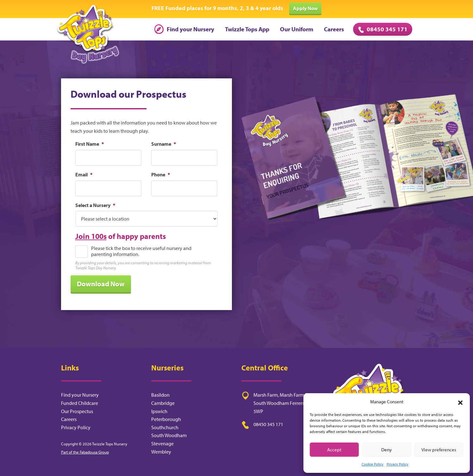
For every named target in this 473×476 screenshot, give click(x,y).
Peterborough (166, 419)
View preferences (439, 450)
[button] (460, 402)
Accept (334, 450)
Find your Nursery (184, 29)
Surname (164, 144)
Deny (386, 450)
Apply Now (305, 8)
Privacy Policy (398, 464)
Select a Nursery (95, 205)
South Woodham (169, 435)
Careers (334, 29)
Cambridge (163, 403)
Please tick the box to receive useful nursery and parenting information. (141, 251)
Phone (161, 174)
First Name (90, 144)
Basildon (160, 395)
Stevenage (162, 443)
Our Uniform (297, 29)
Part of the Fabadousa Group (85, 452)
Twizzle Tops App (247, 29)
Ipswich (159, 411)
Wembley (161, 452)
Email (84, 174)
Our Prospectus (77, 411)
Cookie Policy (373, 464)
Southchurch (165, 427)
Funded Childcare (80, 403)
